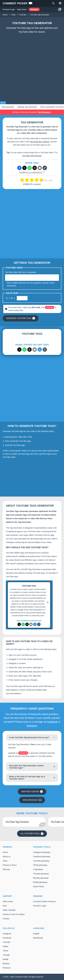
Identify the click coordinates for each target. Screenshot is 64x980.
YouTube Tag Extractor (32, 156)
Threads (6, 955)
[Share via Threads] (35, 168)
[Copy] (45, 350)
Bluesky (6, 963)
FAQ (5, 906)
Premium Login (9, 9)
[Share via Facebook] (19, 168)
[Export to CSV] (40, 350)
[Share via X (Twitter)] (24, 168)
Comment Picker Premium (44, 901)
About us (6, 856)
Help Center (22, 9)
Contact (6, 919)
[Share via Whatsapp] (30, 168)
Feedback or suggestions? (32, 172)
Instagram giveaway (42, 852)
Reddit (5, 959)
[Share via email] (35, 350)
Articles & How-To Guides (14, 914)
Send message (32, 800)
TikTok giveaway (40, 865)
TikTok (5, 951)
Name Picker (39, 886)
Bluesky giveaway (41, 878)
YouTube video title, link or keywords (21, 272)
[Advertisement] (32, 68)
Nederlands (38, 938)
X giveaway (38, 869)
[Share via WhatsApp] (24, 350)
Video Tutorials (9, 910)
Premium (34, 9)
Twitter (5, 946)
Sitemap (6, 869)
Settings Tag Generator (27, 107)
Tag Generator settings (39, 142)
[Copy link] (45, 168)
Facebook (52, 722)
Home (5, 852)
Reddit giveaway (40, 882)
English (36, 934)
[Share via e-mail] (40, 168)
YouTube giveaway (41, 861)
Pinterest (6, 968)
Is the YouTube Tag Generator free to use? (29, 737)
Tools (5, 861)
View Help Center (32, 792)
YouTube (6, 942)
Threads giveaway (41, 874)
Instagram (32, 726)
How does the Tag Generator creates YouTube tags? (26, 767)
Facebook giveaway (42, 856)
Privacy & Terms (10, 865)
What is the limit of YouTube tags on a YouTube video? (27, 778)
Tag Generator (8, 107)
